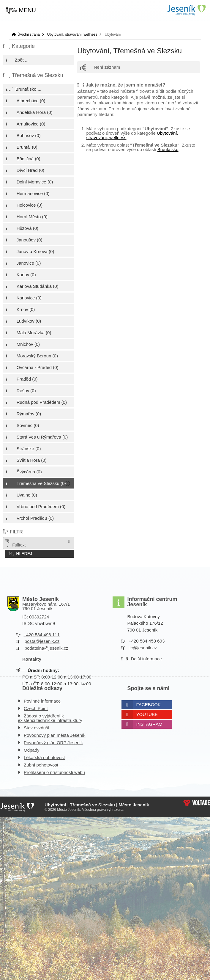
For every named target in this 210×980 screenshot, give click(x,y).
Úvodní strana (186, 10)
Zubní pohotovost (41, 764)
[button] (21, 10)
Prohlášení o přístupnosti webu (54, 771)
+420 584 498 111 (41, 634)
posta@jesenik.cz (42, 641)
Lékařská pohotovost (44, 757)
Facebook (149, 704)
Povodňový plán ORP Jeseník (53, 742)
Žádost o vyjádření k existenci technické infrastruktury (50, 717)
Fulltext (15, 543)
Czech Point (36, 707)
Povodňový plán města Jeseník (55, 734)
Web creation (197, 802)
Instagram (149, 723)
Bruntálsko (168, 149)
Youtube (147, 713)
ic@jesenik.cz (143, 647)
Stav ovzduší (37, 727)
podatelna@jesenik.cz (46, 647)
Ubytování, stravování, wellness (72, 34)
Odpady (32, 749)
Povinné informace (42, 700)
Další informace (146, 658)
